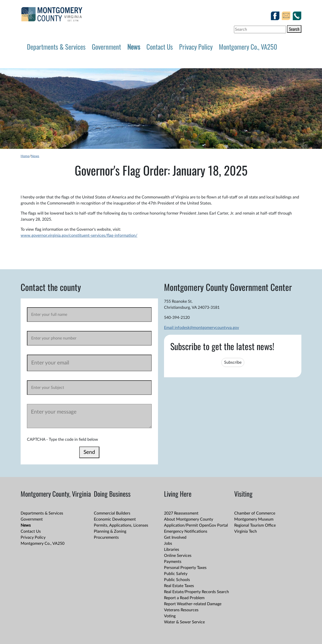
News (134, 47)
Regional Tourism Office (255, 525)
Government (106, 47)
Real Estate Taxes (179, 586)
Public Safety (176, 574)
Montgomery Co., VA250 (248, 47)
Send (89, 452)
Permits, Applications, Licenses (121, 525)
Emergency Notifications (186, 531)
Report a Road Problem (184, 598)
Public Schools (177, 580)
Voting (170, 616)
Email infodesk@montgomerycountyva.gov (202, 328)
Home (25, 156)
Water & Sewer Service (184, 622)
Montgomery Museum (254, 519)
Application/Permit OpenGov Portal (196, 525)
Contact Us (160, 47)
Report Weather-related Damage (193, 604)
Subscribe (233, 362)
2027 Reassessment (181, 513)
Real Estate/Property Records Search (196, 592)
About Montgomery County (189, 519)
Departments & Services (56, 47)
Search (294, 29)
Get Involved (175, 537)
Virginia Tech (246, 531)
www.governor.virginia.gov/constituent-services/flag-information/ (79, 235)
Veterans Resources (181, 610)
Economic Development (115, 519)
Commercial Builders (112, 513)
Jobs (168, 544)
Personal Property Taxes (185, 568)
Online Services (178, 556)
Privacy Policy (196, 47)
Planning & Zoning (110, 531)
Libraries (172, 550)
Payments (173, 562)
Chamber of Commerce (255, 513)
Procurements (106, 537)
